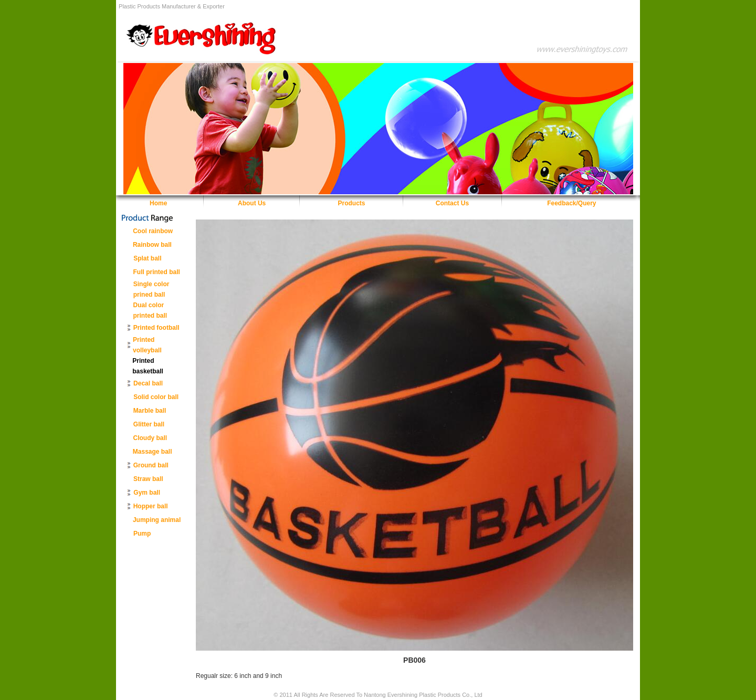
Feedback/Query (571, 203)
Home (158, 203)
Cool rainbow (153, 231)
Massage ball (153, 452)
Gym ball (147, 493)
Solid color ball (156, 397)
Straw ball (148, 479)
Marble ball (150, 411)
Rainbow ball (152, 245)
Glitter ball (149, 424)
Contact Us (452, 203)
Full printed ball (157, 272)
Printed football (156, 328)
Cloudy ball (150, 438)
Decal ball (148, 383)
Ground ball (151, 465)
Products (352, 203)
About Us (252, 203)
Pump (142, 534)
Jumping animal (157, 520)
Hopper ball (151, 506)
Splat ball (147, 258)
